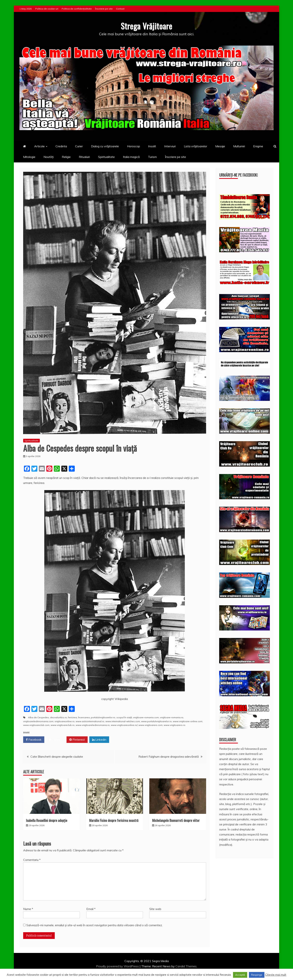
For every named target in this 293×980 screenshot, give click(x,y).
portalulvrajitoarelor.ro (103, 717)
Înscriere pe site (104, 9)
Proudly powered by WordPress (118, 966)
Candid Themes (186, 966)
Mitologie (29, 157)
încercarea (84, 717)
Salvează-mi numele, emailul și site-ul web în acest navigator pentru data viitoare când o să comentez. (94, 925)
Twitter (55, 740)
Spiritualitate (106, 157)
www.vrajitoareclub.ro (63, 725)
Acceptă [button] (240, 975)
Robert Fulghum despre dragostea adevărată (169, 757)
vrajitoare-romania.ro (172, 717)
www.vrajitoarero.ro (175, 725)
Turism (152, 157)
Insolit (152, 146)
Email (91, 909)
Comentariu (32, 860)
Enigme (258, 146)
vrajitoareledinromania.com (38, 721)
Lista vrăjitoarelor (195, 146)
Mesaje (220, 146)
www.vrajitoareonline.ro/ (124, 725)
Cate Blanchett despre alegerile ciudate (57, 757)
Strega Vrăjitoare (146, 26)
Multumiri (239, 146)
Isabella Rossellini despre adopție (47, 820)
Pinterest (77, 740)
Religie (66, 157)
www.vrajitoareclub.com (36, 725)
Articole (39, 146)
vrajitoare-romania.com (146, 717)
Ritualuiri (84, 157)
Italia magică (131, 157)
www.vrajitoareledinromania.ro (93, 725)
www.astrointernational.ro (90, 721)
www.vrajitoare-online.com (188, 721)
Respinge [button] (257, 975)
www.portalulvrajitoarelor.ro (156, 721)
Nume (28, 909)
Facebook (34, 740)
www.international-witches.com (123, 721)
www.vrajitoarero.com (151, 725)
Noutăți (49, 157)
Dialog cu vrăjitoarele (105, 146)
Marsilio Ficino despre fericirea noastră (114, 820)
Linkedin (99, 740)
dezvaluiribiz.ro (58, 717)
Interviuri (170, 146)
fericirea (73, 717)
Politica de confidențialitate (77, 9)
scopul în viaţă (124, 717)
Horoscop (134, 146)
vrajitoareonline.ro (65, 721)
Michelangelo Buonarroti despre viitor (176, 820)
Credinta (61, 146)
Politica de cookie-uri (47, 9)
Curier (79, 146)
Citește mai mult (276, 975)
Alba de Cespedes (38, 717)
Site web (155, 909)
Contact (120, 9)
